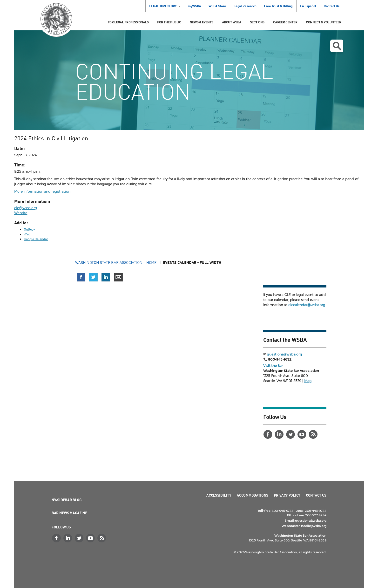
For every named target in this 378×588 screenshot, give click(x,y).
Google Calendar (36, 239)
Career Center (285, 22)
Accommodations (253, 495)
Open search (337, 46)
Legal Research (245, 6)
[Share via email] (118, 277)
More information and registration (42, 191)
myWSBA (194, 6)
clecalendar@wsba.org (307, 305)
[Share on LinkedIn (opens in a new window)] (106, 277)
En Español (308, 6)
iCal (27, 234)
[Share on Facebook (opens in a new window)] (81, 277)
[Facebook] (269, 434)
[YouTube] (303, 434)
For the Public (169, 22)
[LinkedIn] (280, 434)
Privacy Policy (287, 495)
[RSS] (314, 434)
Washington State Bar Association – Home (116, 262)
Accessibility (219, 495)
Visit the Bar (273, 366)
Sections (257, 22)
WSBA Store (217, 6)
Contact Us (332, 6)
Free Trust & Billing (278, 6)
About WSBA (232, 22)
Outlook (30, 229)
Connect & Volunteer (324, 22)
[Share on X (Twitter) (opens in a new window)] (93, 277)
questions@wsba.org (284, 354)
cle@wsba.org (26, 208)
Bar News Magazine (69, 513)
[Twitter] (291, 434)
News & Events (202, 22)
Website (21, 213)
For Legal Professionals (128, 22)
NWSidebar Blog (67, 500)
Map (308, 381)
